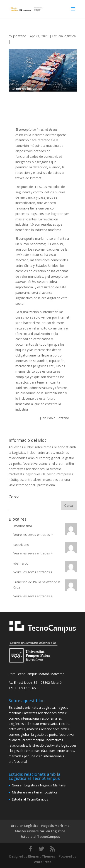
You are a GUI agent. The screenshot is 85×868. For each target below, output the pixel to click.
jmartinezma (23, 526)
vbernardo (21, 563)
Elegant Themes (42, 856)
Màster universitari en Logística (35, 792)
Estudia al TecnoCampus (30, 799)
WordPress (43, 862)
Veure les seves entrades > (33, 535)
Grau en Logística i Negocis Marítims (39, 785)
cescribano (21, 545)
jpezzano (20, 36)
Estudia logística (64, 36)
